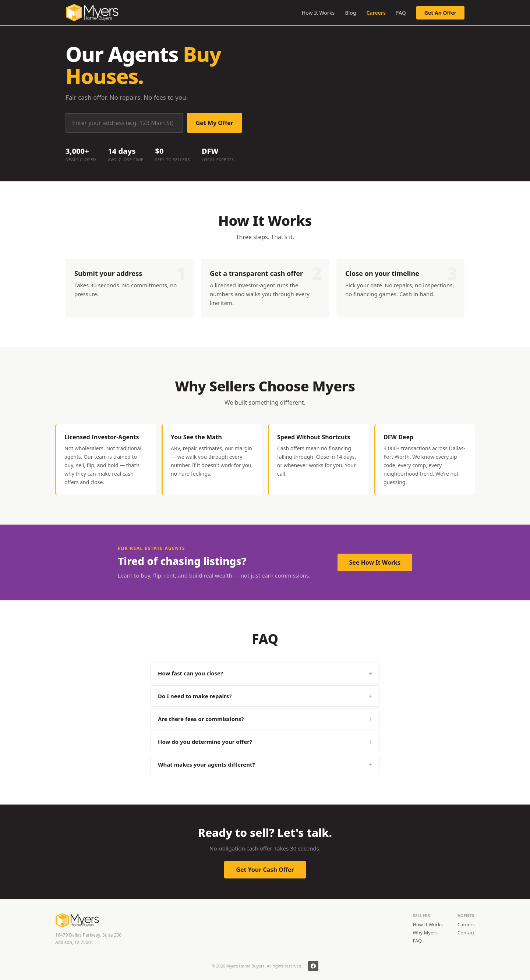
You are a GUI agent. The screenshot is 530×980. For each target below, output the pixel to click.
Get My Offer (215, 123)
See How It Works (375, 562)
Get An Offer (440, 13)
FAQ (401, 13)
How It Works (318, 13)
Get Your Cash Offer (265, 870)
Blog (350, 13)
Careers (376, 13)
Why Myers (425, 933)
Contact (466, 933)
